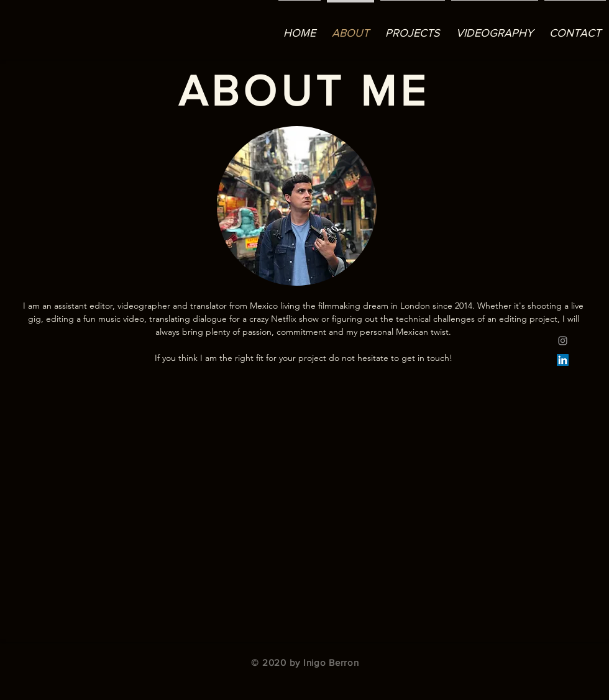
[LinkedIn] (563, 360)
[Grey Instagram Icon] (563, 341)
